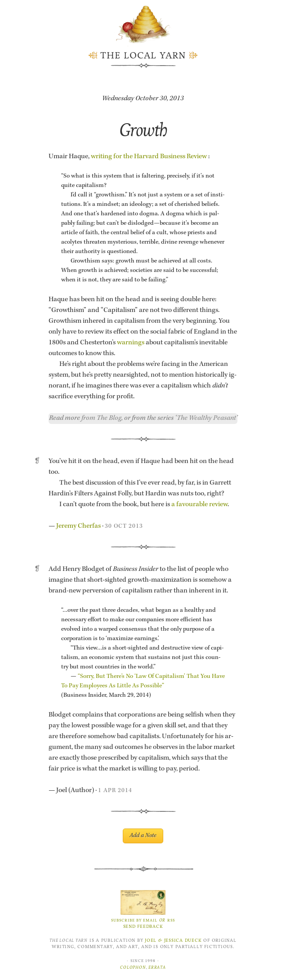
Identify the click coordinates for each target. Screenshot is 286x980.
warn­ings (131, 343)
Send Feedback (143, 927)
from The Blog (101, 419)
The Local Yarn (143, 56)
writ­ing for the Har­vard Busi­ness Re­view (149, 157)
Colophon (133, 967)
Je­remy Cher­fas (78, 526)
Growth (143, 130)
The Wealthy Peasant (206, 419)
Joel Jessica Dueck (173, 940)
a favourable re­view (199, 505)
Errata (157, 967)
